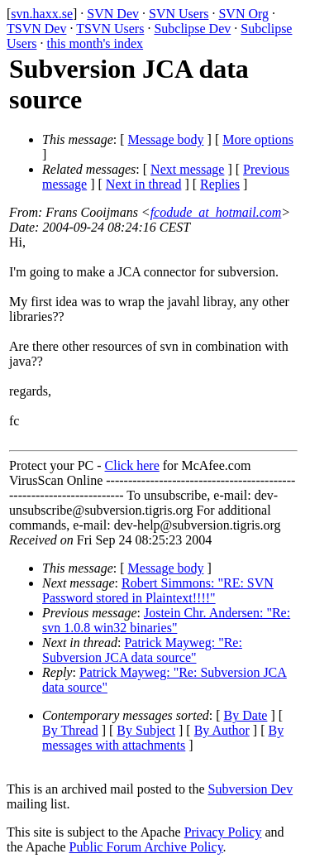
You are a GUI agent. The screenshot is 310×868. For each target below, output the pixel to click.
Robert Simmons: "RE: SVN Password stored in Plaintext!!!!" (158, 590)
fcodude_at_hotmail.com (216, 212)
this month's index (95, 43)
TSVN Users (110, 29)
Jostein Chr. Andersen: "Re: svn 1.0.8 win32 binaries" (166, 620)
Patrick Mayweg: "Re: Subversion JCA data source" (142, 650)
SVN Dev (113, 14)
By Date (246, 715)
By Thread (70, 730)
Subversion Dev (251, 789)
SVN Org (243, 14)
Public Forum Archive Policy (146, 847)
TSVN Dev (36, 29)
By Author (222, 730)
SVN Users (179, 14)
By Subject (146, 730)
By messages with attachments (163, 738)
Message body (166, 139)
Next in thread (144, 184)
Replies (220, 184)
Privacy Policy (223, 832)
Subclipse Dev (192, 29)
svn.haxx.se (42, 14)
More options (258, 139)
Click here (132, 465)
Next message (187, 169)
